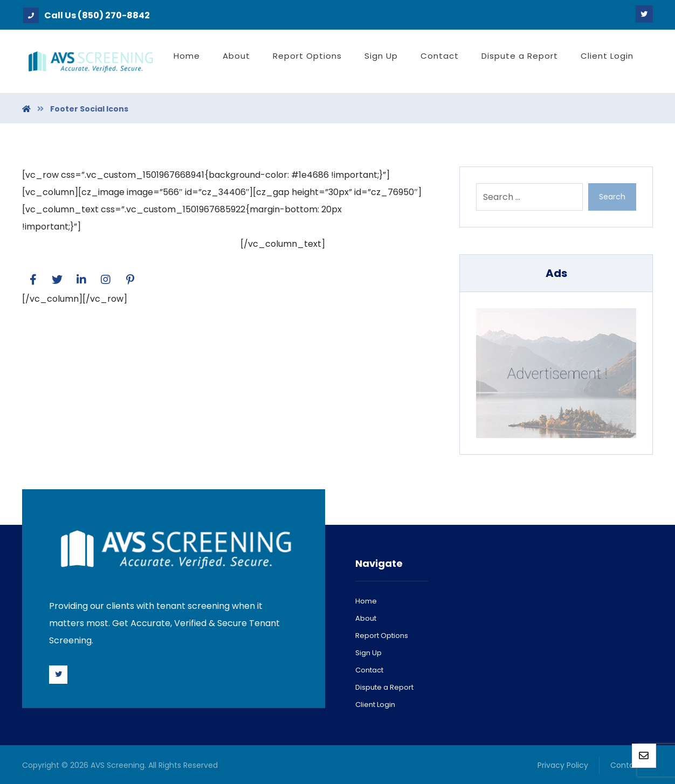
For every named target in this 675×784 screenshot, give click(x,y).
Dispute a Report (384, 687)
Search (612, 197)
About (366, 618)
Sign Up (369, 653)
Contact (369, 670)
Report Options (382, 636)
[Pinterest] (130, 280)
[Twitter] (644, 14)
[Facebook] (33, 280)
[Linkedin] (81, 280)
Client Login (375, 705)
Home (366, 601)
